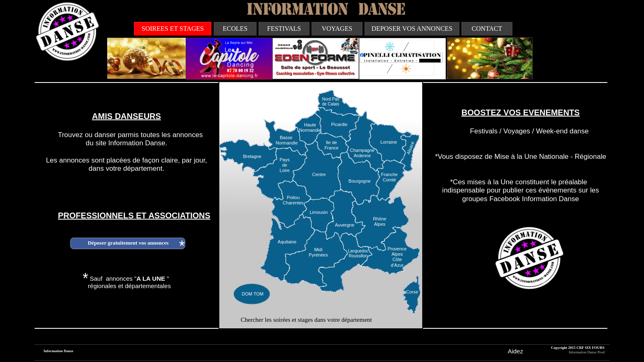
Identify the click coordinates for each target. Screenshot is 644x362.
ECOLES (235, 29)
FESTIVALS (284, 29)
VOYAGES (337, 29)
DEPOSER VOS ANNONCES (412, 29)
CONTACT (487, 29)
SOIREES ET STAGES (173, 29)
